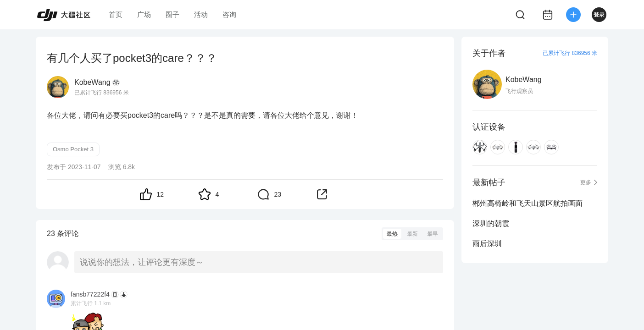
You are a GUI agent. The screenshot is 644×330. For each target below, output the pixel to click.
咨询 (229, 14)
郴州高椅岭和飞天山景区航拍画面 (527, 203)
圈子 (172, 14)
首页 (116, 14)
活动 (201, 14)
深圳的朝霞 (491, 223)
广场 (144, 14)
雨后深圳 (487, 244)
